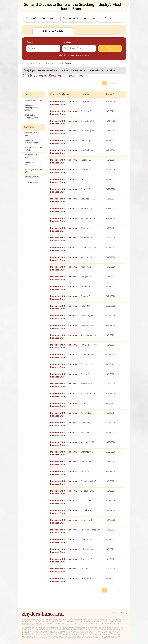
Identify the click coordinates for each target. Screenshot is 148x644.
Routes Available (59, 95)
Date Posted (113, 95)
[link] (74, 64)
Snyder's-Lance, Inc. (32, 64)
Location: (67, 42)
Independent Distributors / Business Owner (64, 103)
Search (110, 48)
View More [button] (34, 182)
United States (65, 64)
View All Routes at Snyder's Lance (74, 55)
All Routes (50, 64)
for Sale (53, 31)
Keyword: (31, 42)
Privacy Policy (119, 605)
